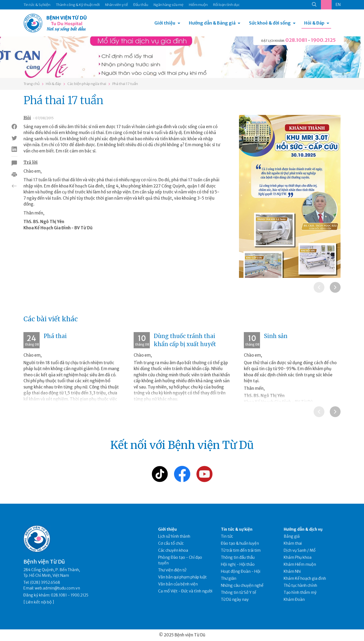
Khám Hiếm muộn (300, 564)
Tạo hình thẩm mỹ (300, 592)
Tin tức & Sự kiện (37, 5)
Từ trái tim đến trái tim (241, 550)
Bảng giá (292, 536)
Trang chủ (32, 84)
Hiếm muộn (198, 5)
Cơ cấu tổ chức (171, 543)
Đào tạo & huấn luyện (240, 543)
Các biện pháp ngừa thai (87, 84)
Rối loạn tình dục (226, 5)
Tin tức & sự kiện (237, 529)
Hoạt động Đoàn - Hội (241, 571)
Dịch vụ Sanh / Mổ (300, 550)
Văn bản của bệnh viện (178, 584)
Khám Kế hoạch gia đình (305, 578)
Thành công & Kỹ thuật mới (78, 5)
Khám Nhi (292, 571)
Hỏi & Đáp (314, 23)
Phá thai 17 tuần (125, 84)
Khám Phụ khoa (298, 557)
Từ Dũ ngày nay (235, 599)
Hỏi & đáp (53, 84)
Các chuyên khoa (173, 550)
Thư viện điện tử (172, 570)
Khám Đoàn (294, 599)
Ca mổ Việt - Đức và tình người (185, 591)
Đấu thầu (141, 5)
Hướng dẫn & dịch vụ (303, 529)
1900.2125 (323, 40)
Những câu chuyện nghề (242, 585)
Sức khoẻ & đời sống (270, 23)
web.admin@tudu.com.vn (57, 588)
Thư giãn (229, 578)
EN (338, 5)
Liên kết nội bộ (39, 602)
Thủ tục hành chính (300, 585)
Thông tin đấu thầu (238, 557)
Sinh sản (276, 336)
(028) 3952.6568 (45, 582)
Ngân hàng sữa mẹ (169, 5)
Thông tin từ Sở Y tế (239, 592)
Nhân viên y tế (117, 5)
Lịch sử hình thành (174, 536)
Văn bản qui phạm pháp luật (182, 577)
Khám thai (293, 543)
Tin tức (227, 536)
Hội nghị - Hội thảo (238, 564)
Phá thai (55, 336)
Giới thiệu (165, 23)
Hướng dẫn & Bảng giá (212, 23)
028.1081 (296, 40)
